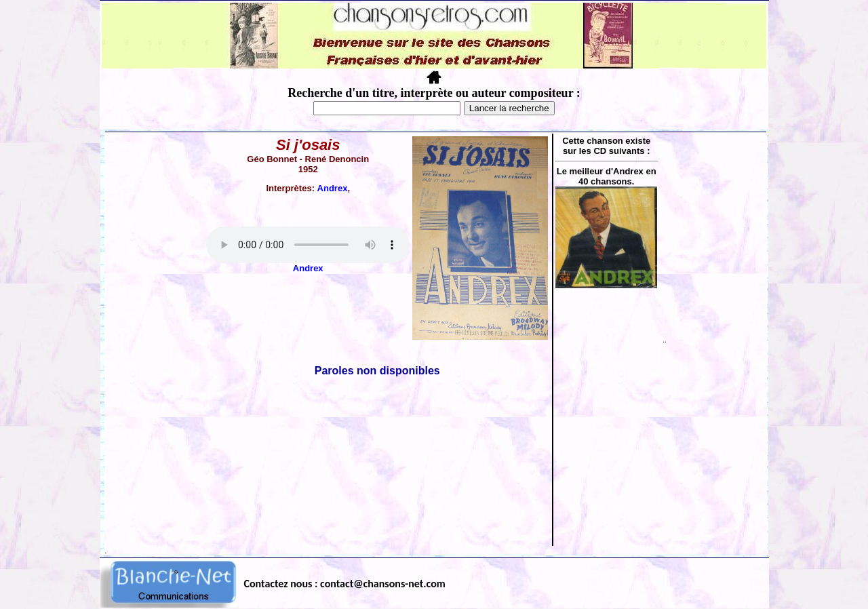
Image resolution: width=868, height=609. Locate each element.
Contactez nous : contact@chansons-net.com (345, 584)
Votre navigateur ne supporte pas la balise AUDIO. (308, 245)
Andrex (333, 188)
